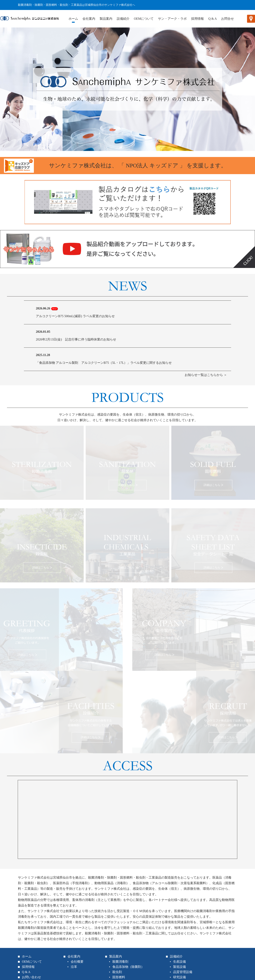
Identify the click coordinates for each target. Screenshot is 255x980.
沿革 (74, 967)
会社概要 (77, 962)
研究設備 (179, 977)
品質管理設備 (183, 972)
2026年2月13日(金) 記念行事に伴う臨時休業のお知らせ (76, 339)
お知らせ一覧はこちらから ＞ (206, 375)
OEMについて (144, 19)
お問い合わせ (31, 977)
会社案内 (89, 19)
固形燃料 (119, 977)
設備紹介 (123, 19)
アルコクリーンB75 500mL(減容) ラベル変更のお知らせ (75, 316)
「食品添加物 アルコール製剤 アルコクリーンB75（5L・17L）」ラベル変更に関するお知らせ (104, 363)
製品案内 (106, 19)
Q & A (212, 19)
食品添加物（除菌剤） (128, 967)
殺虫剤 (117, 972)
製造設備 (179, 967)
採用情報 (197, 19)
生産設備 (179, 962)
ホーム (73, 19)
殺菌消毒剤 (120, 962)
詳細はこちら (41, 484)
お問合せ (228, 19)
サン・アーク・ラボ (172, 19)
